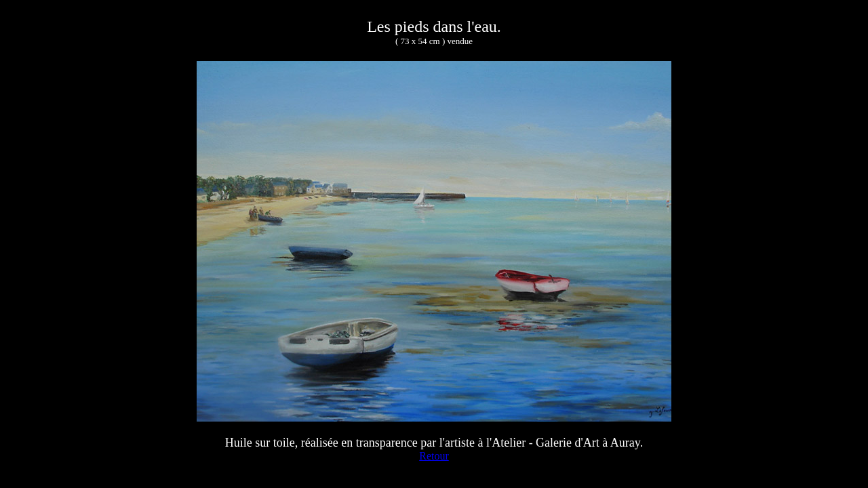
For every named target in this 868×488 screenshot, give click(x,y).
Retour (434, 456)
